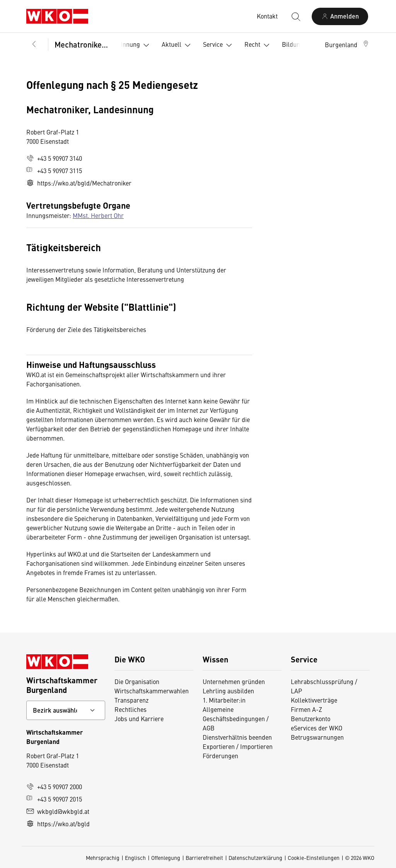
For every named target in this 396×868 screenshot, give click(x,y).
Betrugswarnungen (317, 737)
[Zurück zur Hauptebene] (34, 44)
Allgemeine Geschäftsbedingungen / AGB (236, 718)
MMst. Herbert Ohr (98, 215)
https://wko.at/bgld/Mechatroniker (79, 183)
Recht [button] (259, 45)
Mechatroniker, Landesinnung (82, 44)
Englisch (135, 858)
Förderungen (220, 756)
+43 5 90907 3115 (54, 170)
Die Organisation (137, 681)
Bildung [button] (299, 45)
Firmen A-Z (306, 709)
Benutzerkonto (311, 718)
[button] (347, 44)
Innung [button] (137, 45)
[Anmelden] (340, 16)
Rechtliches (131, 709)
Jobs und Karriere (139, 718)
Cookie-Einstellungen (314, 858)
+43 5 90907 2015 (54, 799)
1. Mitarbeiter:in (224, 700)
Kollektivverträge (314, 700)
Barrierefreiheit (204, 858)
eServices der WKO (317, 728)
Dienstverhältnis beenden (237, 737)
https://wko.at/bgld (58, 824)
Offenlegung (166, 858)
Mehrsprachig (103, 858)
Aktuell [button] (178, 45)
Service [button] (219, 45)
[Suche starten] (295, 16)
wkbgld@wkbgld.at (58, 811)
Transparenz (131, 700)
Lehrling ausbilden (228, 691)
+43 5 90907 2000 (54, 786)
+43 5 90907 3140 (54, 158)
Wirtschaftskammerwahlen (152, 691)
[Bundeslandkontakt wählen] (66, 710)
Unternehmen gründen (234, 681)
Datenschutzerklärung (255, 858)
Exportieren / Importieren (238, 746)
